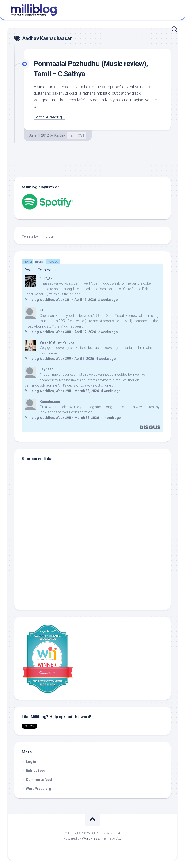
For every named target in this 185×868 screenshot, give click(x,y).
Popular (53, 262)
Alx (119, 838)
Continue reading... (50, 117)
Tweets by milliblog (37, 236)
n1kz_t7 (46, 278)
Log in (31, 762)
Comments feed (39, 780)
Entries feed (36, 771)
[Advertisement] (52, 570)
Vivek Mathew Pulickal (58, 342)
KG (42, 310)
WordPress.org (39, 789)
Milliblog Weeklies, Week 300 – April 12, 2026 (60, 332)
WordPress (91, 838)
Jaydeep (46, 369)
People (28, 262)
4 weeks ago (106, 359)
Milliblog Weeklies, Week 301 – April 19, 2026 (60, 300)
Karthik (60, 135)
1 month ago (111, 418)
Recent (40, 262)
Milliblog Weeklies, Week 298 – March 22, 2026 (62, 391)
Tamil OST (77, 135)
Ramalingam (50, 401)
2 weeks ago (108, 300)
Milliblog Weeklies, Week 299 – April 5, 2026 (59, 359)
